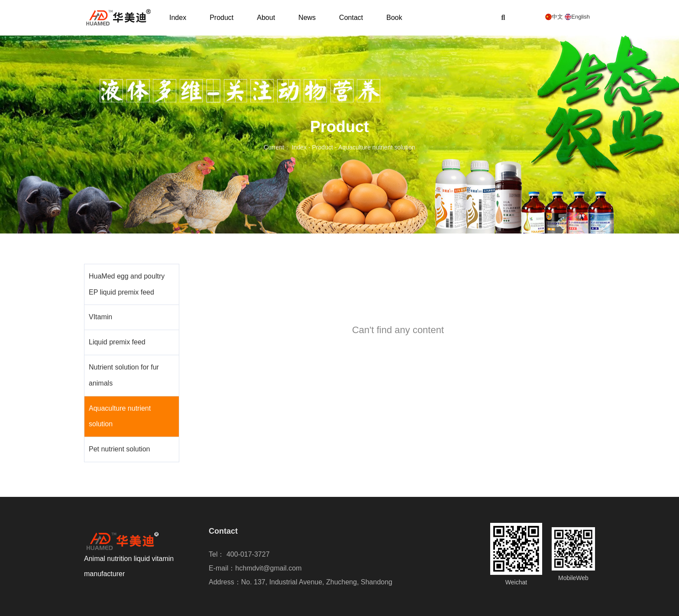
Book (394, 18)
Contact (351, 18)
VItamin (100, 317)
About (266, 18)
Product (221, 18)
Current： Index (286, 148)
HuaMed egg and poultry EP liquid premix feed (127, 284)
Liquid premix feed (117, 342)
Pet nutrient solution (119, 449)
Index (178, 18)
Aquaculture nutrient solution (120, 416)
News (307, 18)
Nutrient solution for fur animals (124, 375)
